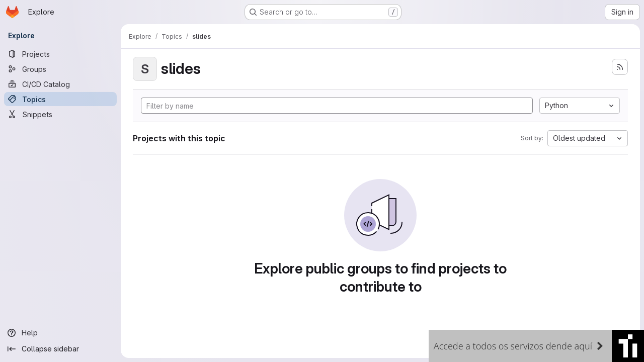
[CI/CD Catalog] (60, 84)
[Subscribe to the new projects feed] (620, 67)
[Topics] (60, 99)
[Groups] (60, 69)
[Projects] (60, 54)
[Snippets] (60, 114)
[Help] (60, 333)
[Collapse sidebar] (60, 349)
